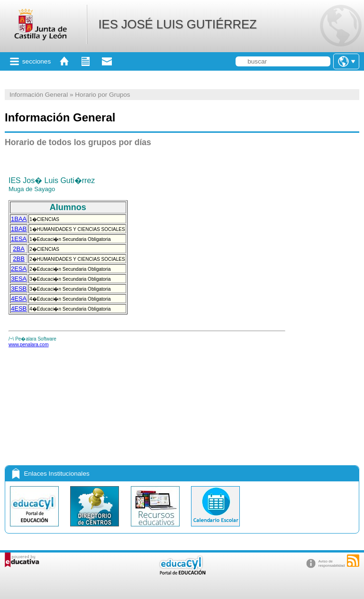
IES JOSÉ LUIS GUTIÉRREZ (177, 24)
